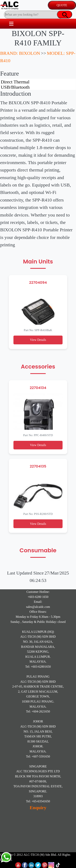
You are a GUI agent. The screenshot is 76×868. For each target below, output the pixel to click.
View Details (38, 340)
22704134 (38, 388)
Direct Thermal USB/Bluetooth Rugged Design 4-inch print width (38, 84)
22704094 (38, 282)
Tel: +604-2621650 (38, 711)
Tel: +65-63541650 (38, 801)
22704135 (38, 466)
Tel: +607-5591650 (38, 756)
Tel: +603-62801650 (38, 667)
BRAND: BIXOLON (20, 53)
